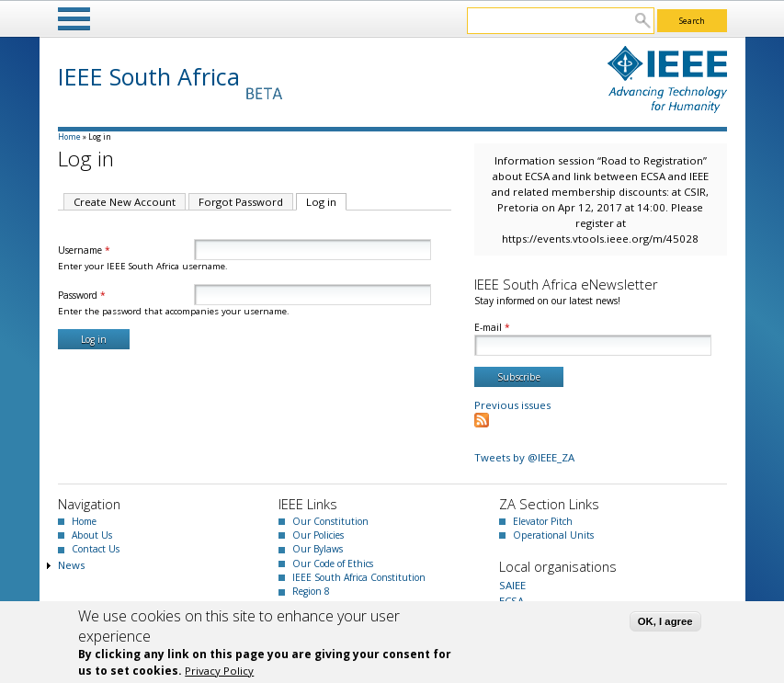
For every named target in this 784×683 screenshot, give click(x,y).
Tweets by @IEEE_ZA (524, 457)
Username (84, 250)
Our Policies (318, 535)
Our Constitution (330, 521)
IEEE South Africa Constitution (359, 577)
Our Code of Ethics (333, 563)
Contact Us (96, 549)
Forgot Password (241, 202)
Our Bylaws (318, 549)
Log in (326, 201)
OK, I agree (665, 621)
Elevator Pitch (543, 521)
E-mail (492, 327)
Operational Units (553, 535)
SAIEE (512, 585)
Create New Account (125, 202)
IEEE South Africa (149, 76)
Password (82, 295)
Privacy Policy (219, 671)
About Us (92, 535)
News (71, 565)
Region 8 (311, 591)
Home (69, 137)
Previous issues (512, 405)
